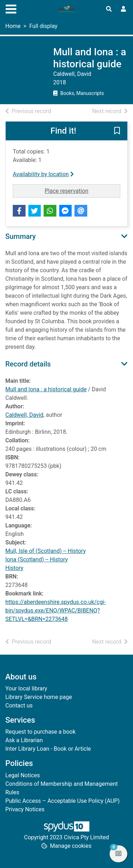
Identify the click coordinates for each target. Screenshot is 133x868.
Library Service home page (39, 697)
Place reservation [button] (82, 190)
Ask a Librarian (24, 740)
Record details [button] (28, 364)
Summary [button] (21, 236)
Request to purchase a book (40, 732)
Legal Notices (23, 775)
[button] (117, 131)
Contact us (19, 705)
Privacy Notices (25, 809)
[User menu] (123, 9)
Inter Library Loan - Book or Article (48, 749)
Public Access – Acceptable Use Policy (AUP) (62, 801)
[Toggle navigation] (11, 8)
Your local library (26, 688)
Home (13, 26)
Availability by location (43, 174)
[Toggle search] (109, 9)
